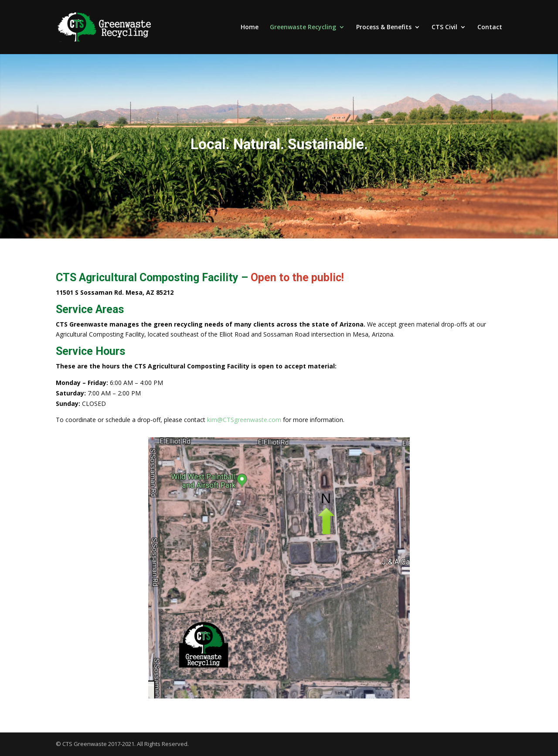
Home (250, 27)
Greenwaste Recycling (303, 27)
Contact (490, 27)
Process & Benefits (384, 27)
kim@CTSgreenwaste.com (244, 420)
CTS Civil (444, 27)
